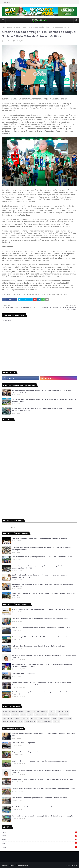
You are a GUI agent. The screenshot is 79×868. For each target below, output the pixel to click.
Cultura (36, 711)
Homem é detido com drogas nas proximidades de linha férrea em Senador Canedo (42, 557)
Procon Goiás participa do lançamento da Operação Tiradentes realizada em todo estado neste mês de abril (42, 410)
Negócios (25, 718)
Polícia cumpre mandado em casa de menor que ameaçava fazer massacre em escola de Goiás (43, 735)
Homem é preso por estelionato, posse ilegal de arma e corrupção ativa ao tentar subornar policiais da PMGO (42, 567)
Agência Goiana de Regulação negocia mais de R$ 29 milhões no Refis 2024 (38, 646)
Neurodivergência (36, 718)
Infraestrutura (53, 715)
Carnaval (29, 711)
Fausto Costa (8, 41)
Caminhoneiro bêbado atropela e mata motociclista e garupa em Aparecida (39, 761)
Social (40, 721)
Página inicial (6, 27)
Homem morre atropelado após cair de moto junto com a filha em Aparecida (40, 798)
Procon (68, 718)
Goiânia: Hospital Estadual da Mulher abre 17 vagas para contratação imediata (41, 637)
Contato (74, 865)
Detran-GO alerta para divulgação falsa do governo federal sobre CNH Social (40, 619)
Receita (5, 721)
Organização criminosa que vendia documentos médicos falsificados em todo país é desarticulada (43, 585)
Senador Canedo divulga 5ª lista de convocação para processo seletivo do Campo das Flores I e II (43, 693)
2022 (40, 847)
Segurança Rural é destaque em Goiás (26, 752)
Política (61, 718)
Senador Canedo (30, 721)
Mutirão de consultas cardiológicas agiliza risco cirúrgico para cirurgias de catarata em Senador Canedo (44, 400)
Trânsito (56, 721)
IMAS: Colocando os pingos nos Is (24, 673)
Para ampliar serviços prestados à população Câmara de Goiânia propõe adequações (43, 816)
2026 (40, 832)
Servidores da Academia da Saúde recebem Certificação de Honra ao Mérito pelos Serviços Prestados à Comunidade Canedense (41, 684)
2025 (40, 836)
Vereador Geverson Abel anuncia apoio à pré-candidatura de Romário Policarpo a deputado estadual (41, 391)
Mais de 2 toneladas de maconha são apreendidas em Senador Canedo (38, 807)
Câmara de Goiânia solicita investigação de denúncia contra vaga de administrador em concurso (44, 594)
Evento (30, 715)
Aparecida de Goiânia (10, 711)
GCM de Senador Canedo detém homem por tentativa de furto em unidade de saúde (43, 628)
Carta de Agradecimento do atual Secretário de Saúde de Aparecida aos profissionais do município (44, 656)
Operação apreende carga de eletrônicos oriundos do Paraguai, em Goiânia (39, 538)
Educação (6, 715)
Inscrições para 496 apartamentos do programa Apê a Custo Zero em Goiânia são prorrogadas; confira (41, 549)
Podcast (47, 718)
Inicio (68, 865)
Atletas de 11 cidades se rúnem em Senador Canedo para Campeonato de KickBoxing (43, 779)
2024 (40, 840)
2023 (40, 843)
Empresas (15, 715)
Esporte (23, 715)
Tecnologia (48, 721)
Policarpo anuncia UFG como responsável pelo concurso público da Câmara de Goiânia (43, 609)
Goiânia (37, 715)
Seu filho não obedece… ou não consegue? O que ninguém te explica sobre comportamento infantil (39, 576)
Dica (58, 711)
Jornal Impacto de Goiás (20, 865)
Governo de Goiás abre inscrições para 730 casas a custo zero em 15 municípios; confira (43, 788)
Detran (52, 711)
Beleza (21, 711)
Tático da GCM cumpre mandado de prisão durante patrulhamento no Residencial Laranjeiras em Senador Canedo (42, 665)
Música (17, 718)
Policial (54, 718)
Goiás (44, 715)
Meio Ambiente (8, 718)
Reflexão (13, 721)
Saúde (20, 721)
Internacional (64, 715)
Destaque (44, 711)
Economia (65, 711)
